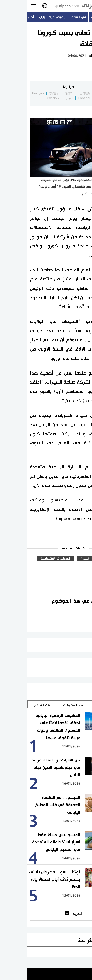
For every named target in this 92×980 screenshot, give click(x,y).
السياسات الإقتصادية (28, 559)
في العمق (51, 17)
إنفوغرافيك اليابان (25, 17)
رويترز (79, 567)
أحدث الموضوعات (76, 17)
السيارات (77, 559)
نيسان (57, 559)
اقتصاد (66, 56)
